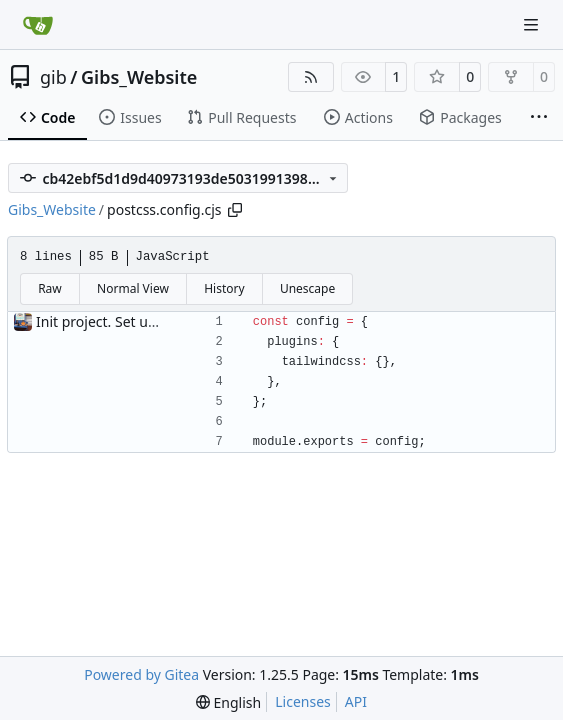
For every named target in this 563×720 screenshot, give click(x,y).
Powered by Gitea (141, 674)
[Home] (38, 25)
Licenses (303, 701)
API (356, 701)
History (224, 288)
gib (53, 77)
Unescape (307, 288)
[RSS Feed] (311, 77)
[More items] (539, 118)
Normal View (133, 288)
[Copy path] (235, 210)
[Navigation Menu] (533, 24)
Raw (50, 288)
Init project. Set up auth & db (130, 321)
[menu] (228, 702)
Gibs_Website (139, 77)
